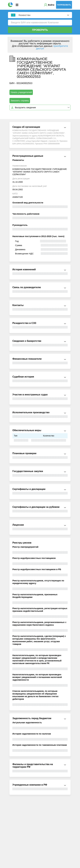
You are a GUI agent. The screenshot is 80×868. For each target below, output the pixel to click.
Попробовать (64, 5)
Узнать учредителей (21, 92)
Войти (51, 5)
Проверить (40, 30)
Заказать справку (20, 101)
